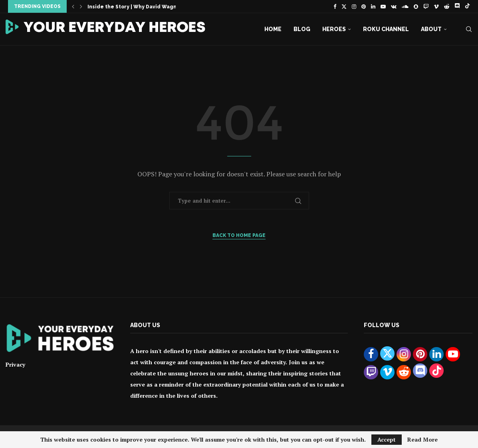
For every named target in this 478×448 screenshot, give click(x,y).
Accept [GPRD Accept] (387, 439)
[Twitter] (344, 6)
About (431, 29)
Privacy (15, 364)
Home (273, 29)
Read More (422, 440)
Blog (302, 29)
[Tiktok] (467, 6)
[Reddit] (447, 6)
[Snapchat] (416, 6)
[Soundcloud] (405, 6)
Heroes (334, 29)
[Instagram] (354, 6)
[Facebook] (335, 6)
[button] (73, 6)
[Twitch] (426, 6)
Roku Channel (386, 29)
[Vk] (394, 6)
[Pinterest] (364, 6)
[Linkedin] (373, 6)
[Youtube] (383, 6)
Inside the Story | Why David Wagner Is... (140, 7)
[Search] (469, 29)
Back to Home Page (239, 235)
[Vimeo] (436, 6)
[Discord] (457, 6)
